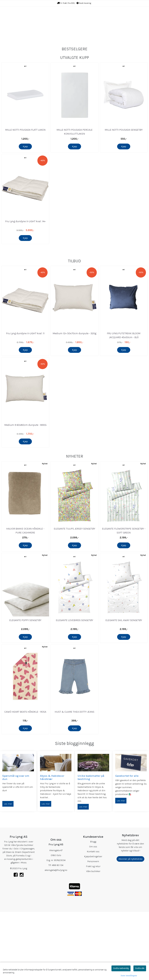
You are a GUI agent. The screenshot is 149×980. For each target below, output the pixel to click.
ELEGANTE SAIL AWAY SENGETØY (124, 689)
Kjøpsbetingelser (93, 925)
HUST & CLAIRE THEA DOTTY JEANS (74, 781)
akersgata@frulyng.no (56, 939)
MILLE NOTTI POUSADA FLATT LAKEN (25, 153)
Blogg (93, 910)
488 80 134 (58, 934)
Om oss (93, 915)
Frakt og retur (93, 935)
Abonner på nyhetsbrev (130, 928)
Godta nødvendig (121, 968)
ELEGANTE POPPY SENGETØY (25, 689)
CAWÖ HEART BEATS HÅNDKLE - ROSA (25, 781)
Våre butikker (93, 940)
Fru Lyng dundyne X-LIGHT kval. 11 (25, 402)
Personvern (93, 930)
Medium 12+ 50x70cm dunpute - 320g (74, 402)
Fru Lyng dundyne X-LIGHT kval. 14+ (25, 244)
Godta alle (140, 968)
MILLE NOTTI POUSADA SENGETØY (124, 153)
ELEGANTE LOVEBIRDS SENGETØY (74, 689)
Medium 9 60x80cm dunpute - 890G (25, 494)
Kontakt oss (93, 920)
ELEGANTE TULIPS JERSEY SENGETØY (74, 598)
